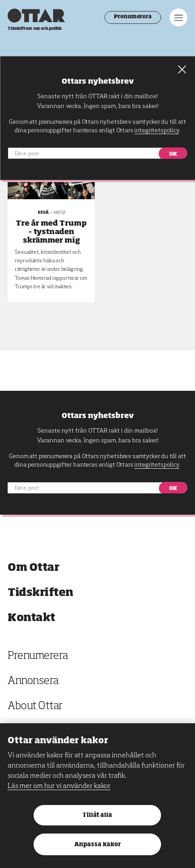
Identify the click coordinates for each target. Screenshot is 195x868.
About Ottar (35, 706)
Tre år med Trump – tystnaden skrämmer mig (51, 232)
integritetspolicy (157, 465)
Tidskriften (41, 593)
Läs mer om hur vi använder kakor (59, 786)
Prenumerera (133, 17)
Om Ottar (33, 568)
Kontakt (31, 618)
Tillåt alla (97, 815)
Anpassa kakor (97, 845)
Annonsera (33, 681)
